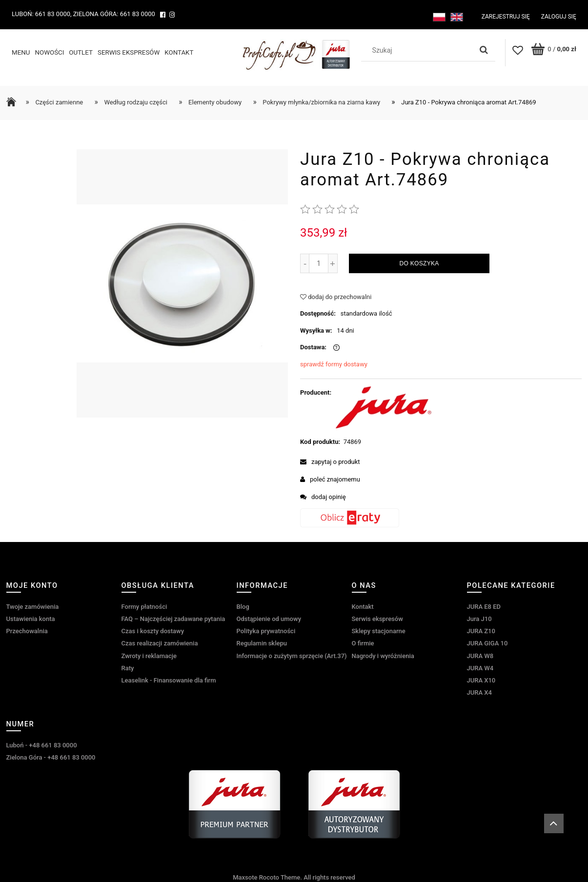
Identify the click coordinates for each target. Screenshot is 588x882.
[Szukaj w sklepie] (419, 50)
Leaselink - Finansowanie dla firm (169, 680)
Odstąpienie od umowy (269, 619)
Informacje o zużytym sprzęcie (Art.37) (292, 656)
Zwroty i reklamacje (149, 656)
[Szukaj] (484, 50)
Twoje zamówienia (33, 607)
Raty (128, 668)
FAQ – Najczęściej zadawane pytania (173, 619)
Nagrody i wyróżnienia (383, 656)
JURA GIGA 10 (487, 643)
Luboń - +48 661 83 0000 (42, 745)
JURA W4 (480, 668)
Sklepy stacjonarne (379, 631)
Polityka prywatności (266, 631)
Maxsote (245, 877)
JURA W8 (480, 656)
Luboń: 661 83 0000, (42, 14)
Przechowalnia (27, 631)
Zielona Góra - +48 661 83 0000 (51, 757)
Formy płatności (144, 607)
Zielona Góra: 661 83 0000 (114, 14)
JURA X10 (481, 680)
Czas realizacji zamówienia (160, 643)
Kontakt (363, 607)
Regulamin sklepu (262, 643)
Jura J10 (479, 619)
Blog (243, 607)
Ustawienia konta (31, 619)
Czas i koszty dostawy (153, 631)
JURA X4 (479, 692)
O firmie (363, 643)
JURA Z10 (481, 631)
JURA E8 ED (484, 607)
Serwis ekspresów (377, 619)
